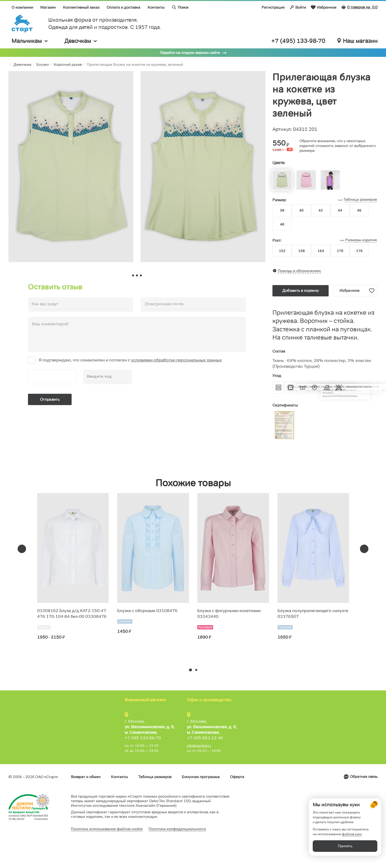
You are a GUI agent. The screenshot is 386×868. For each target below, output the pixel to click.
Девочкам (81, 41)
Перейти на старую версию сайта (190, 53)
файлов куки (352, 841)
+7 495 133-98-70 (143, 738)
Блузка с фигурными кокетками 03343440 (229, 614)
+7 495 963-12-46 (205, 738)
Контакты (156, 7)
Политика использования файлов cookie (107, 829)
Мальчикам (30, 41)
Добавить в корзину (301, 290)
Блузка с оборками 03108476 (147, 611)
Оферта (237, 777)
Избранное (324, 7)
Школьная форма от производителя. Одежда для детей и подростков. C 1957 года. (105, 23)
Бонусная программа (201, 777)
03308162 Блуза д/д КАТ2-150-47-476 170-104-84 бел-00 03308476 (72, 614)
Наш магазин (357, 41)
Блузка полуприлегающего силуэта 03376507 (313, 614)
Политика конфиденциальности (177, 829)
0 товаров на (359, 7)
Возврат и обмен (86, 777)
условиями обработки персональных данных (176, 360)
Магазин (48, 7)
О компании (22, 7)
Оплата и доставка (123, 7)
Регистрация (273, 7)
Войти (298, 7)
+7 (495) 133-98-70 (298, 41)
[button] (190, 670)
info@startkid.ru (199, 746)
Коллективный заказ (81, 7)
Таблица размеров (155, 777)
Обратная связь (364, 777)
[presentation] (22, 549)
